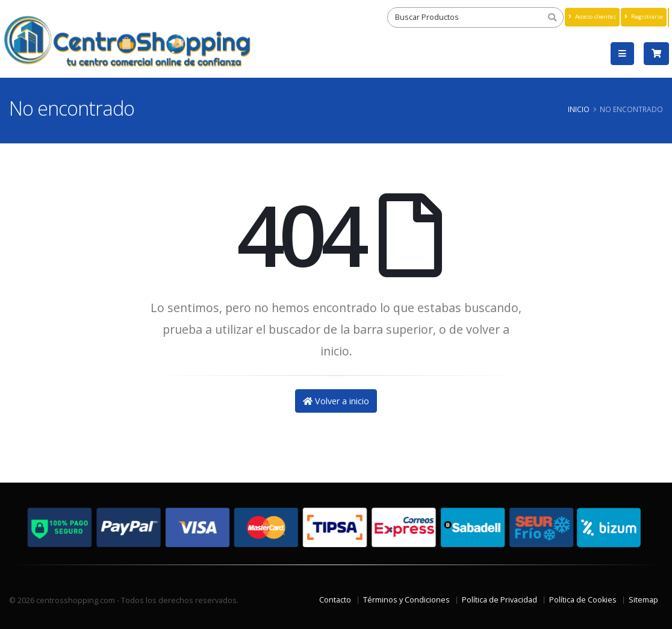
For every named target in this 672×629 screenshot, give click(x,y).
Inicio (579, 109)
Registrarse (644, 17)
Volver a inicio (336, 401)
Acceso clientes (592, 17)
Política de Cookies (583, 600)
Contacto (335, 600)
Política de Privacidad (499, 600)
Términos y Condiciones (406, 600)
